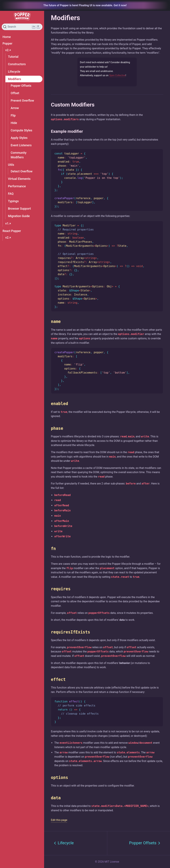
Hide (14, 123)
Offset (15, 93)
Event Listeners (21, 145)
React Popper (12, 231)
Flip (13, 115)
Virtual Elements (19, 179)
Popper (7, 43)
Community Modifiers (19, 155)
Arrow (15, 108)
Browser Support (19, 209)
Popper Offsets (21, 86)
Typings (13, 201)
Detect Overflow (22, 171)
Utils (11, 165)
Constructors (17, 64)
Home (7, 37)
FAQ (11, 194)
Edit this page (59, 820)
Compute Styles (21, 130)
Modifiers (15, 79)
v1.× (8, 223)
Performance (17, 186)
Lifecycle (14, 72)
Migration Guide (19, 216)
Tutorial (13, 57)
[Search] (22, 27)
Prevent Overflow (22, 100)
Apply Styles (19, 138)
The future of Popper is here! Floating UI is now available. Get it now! (85, 5)
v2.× (8, 50)
